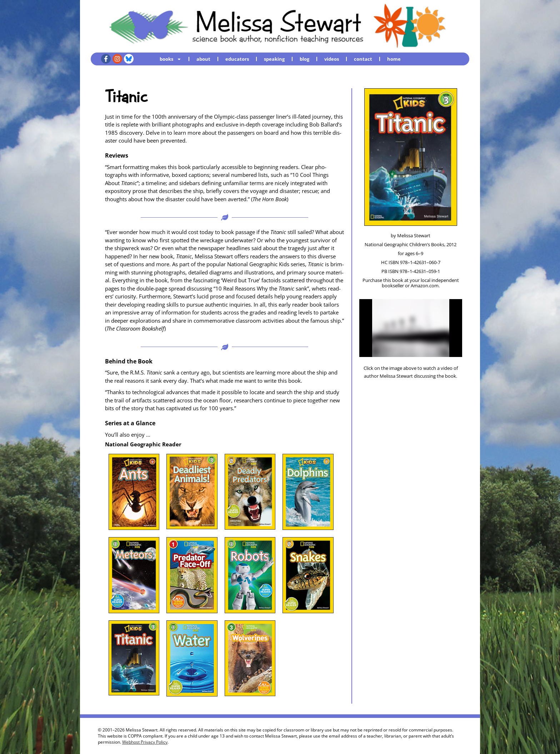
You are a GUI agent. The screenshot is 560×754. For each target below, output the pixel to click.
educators (237, 59)
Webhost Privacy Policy (145, 742)
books (171, 59)
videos (332, 59)
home (394, 59)
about (203, 59)
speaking (274, 59)
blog (304, 59)
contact (363, 59)
